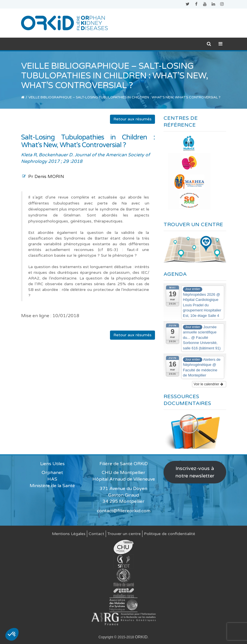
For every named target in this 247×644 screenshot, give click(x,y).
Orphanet (52, 473)
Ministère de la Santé (52, 486)
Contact (96, 534)
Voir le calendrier (208, 384)
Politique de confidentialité (170, 534)
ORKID (141, 637)
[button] (12, 634)
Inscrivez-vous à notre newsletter (195, 472)
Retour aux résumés (132, 119)
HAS (52, 479)
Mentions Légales (69, 534)
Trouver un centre (124, 534)
